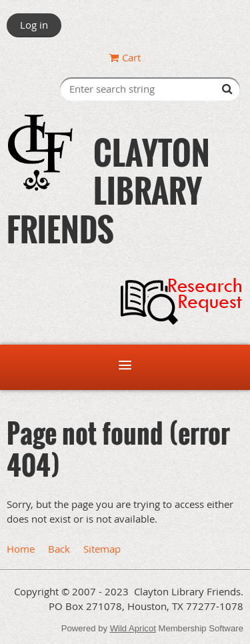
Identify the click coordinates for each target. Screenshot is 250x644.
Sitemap (102, 549)
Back (59, 549)
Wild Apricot (133, 628)
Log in (34, 25)
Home (21, 549)
